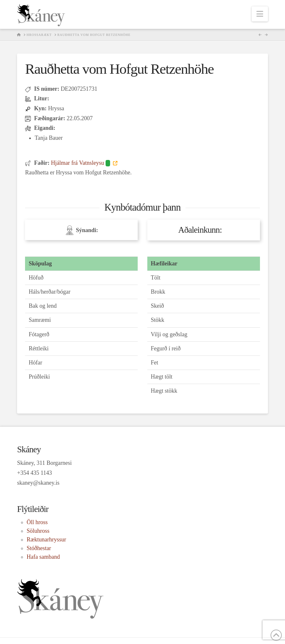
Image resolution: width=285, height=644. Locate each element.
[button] (260, 14)
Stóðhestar (39, 548)
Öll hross (37, 522)
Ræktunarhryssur (46, 539)
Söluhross (38, 531)
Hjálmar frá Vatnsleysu (81, 163)
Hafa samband (43, 557)
